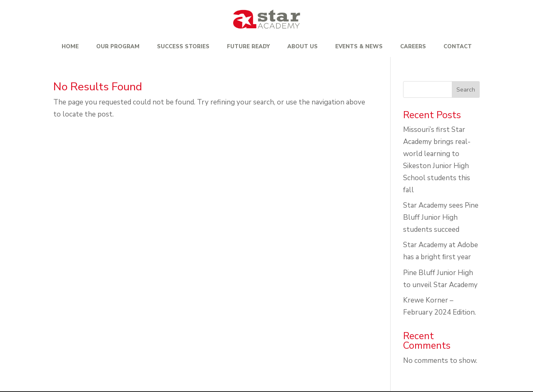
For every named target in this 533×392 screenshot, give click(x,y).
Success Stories (183, 47)
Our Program (118, 47)
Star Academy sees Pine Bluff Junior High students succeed (441, 217)
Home (70, 47)
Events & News (359, 47)
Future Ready (248, 47)
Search (466, 90)
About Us (303, 47)
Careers (413, 47)
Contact (458, 47)
